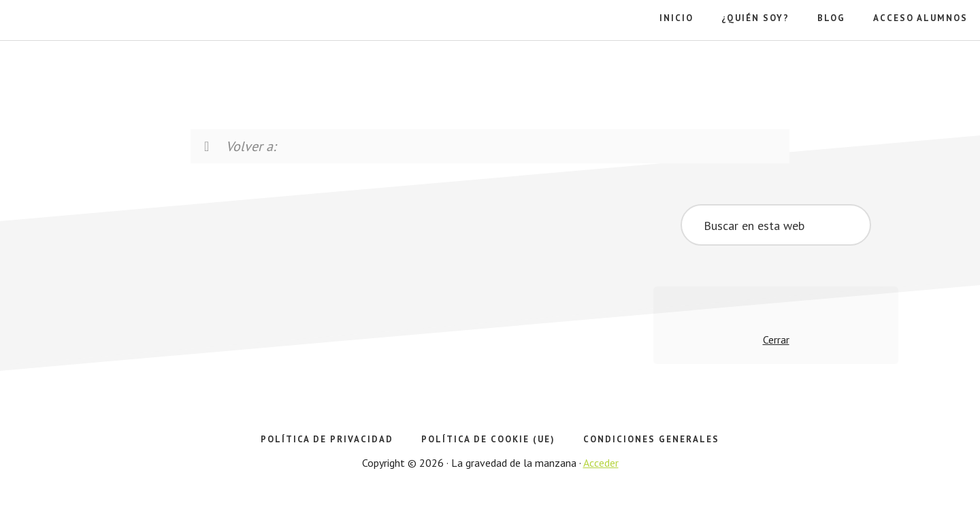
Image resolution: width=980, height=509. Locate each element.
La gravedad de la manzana (85, 68)
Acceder (601, 463)
